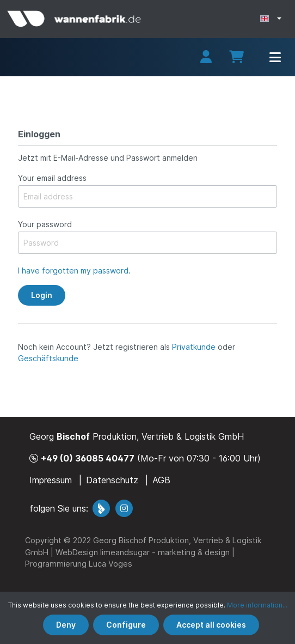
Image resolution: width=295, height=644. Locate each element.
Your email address (52, 178)
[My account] (206, 59)
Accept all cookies (211, 625)
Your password (45, 224)
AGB (161, 480)
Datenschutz (112, 480)
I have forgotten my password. (74, 271)
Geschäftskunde (48, 358)
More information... (257, 605)
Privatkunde (194, 347)
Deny (66, 625)
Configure (126, 625)
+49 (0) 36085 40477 (88, 458)
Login (42, 295)
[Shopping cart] (236, 57)
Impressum (51, 480)
